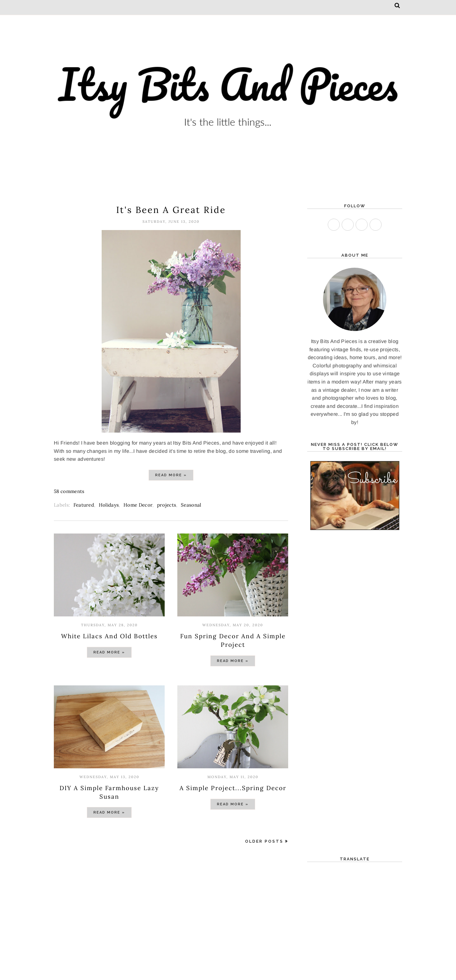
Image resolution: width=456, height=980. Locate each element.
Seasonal (191, 505)
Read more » (171, 475)
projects (167, 505)
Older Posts (264, 841)
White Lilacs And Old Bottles (109, 636)
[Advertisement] (171, 908)
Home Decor (138, 505)
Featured (84, 505)
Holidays (109, 505)
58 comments (69, 491)
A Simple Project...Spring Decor (233, 788)
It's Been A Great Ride (171, 210)
